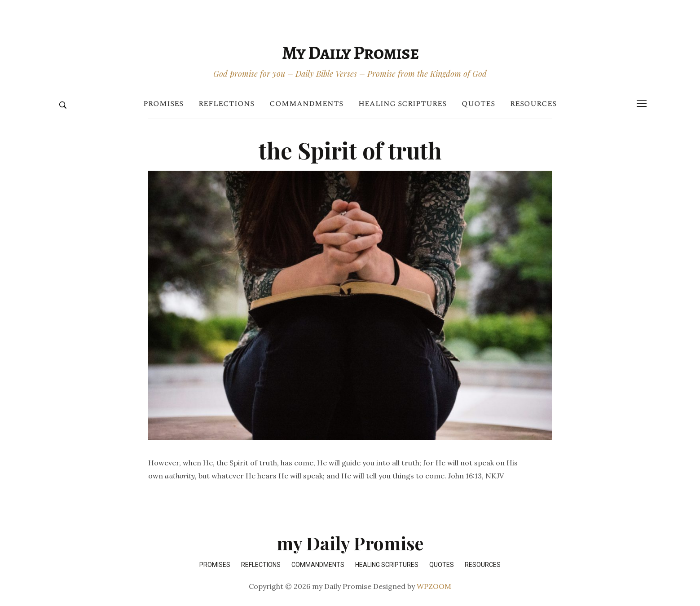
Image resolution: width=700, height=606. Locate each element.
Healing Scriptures (402, 104)
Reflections (226, 104)
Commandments (306, 104)
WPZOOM (434, 586)
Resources (533, 104)
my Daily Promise (350, 53)
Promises (163, 104)
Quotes (478, 104)
